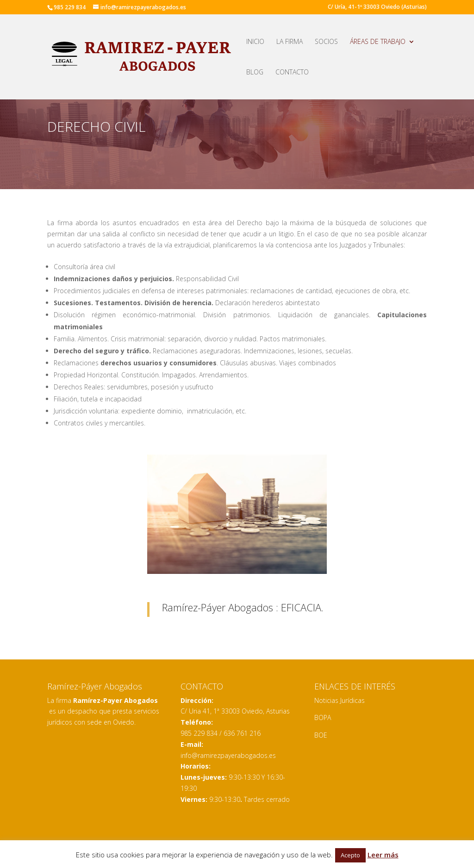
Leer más (383, 855)
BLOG (255, 73)
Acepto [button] (350, 855)
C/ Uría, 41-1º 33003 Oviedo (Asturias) (377, 7)
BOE (321, 735)
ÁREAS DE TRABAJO (378, 42)
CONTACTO (292, 73)
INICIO (255, 42)
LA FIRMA (290, 42)
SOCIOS (326, 42)
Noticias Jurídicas (340, 700)
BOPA (323, 717)
